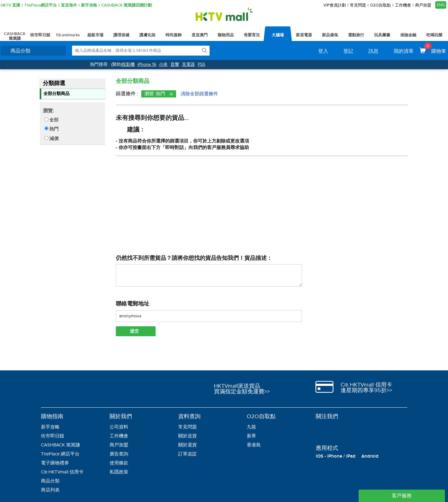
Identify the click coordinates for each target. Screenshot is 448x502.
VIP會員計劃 (335, 5)
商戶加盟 (423, 5)
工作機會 (403, 5)
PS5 (201, 64)
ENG (441, 5)
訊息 (373, 51)
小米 (163, 64)
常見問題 (358, 5)
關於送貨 (188, 436)
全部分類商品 (57, 94)
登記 (348, 51)
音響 (175, 64)
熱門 (54, 129)
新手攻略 (89, 5)
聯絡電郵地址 (133, 304)
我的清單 (404, 51)
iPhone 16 (147, 64)
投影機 (128, 64)
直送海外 (69, 5)
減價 (54, 138)
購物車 (435, 48)
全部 (54, 120)
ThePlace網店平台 (41, 5)
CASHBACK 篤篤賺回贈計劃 (127, 5)
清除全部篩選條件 (199, 94)
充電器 (188, 64)
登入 (323, 51)
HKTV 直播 (10, 5)
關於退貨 (188, 445)
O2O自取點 (380, 5)
